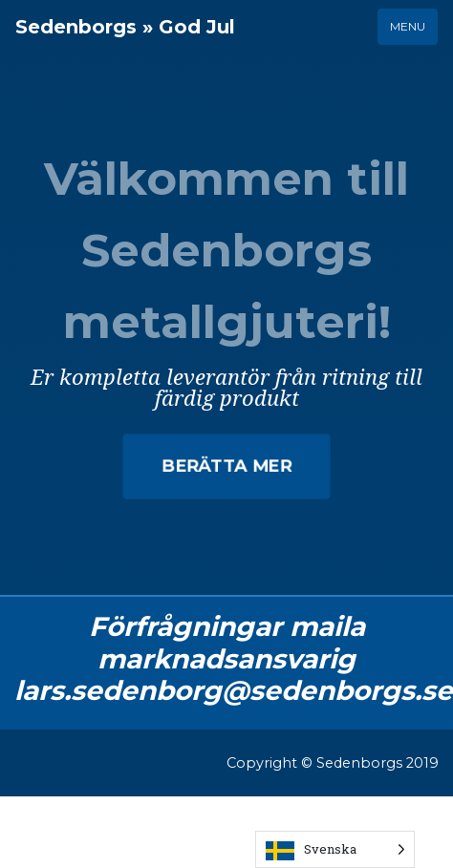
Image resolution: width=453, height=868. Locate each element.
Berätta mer (227, 466)
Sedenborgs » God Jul (125, 27)
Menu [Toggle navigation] (408, 26)
